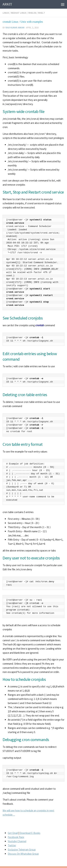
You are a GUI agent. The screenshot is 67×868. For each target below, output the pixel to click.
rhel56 (32, 13)
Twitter (12, 845)
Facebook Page (16, 837)
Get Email (13, 833)
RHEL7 (41, 13)
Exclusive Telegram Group (22, 850)
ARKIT (7, 4)
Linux (6, 13)
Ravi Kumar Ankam (15, 28)
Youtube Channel (17, 841)
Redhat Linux (19, 13)
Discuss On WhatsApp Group (23, 854)
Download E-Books (30, 833)
